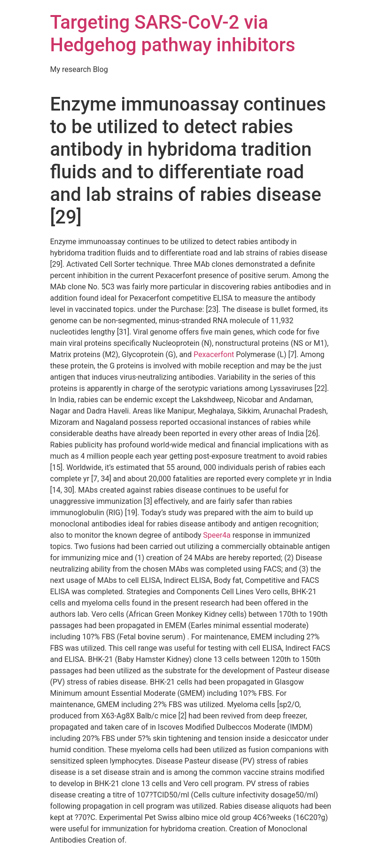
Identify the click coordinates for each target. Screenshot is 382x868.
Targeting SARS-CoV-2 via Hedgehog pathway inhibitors (173, 34)
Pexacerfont (214, 354)
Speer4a (217, 535)
